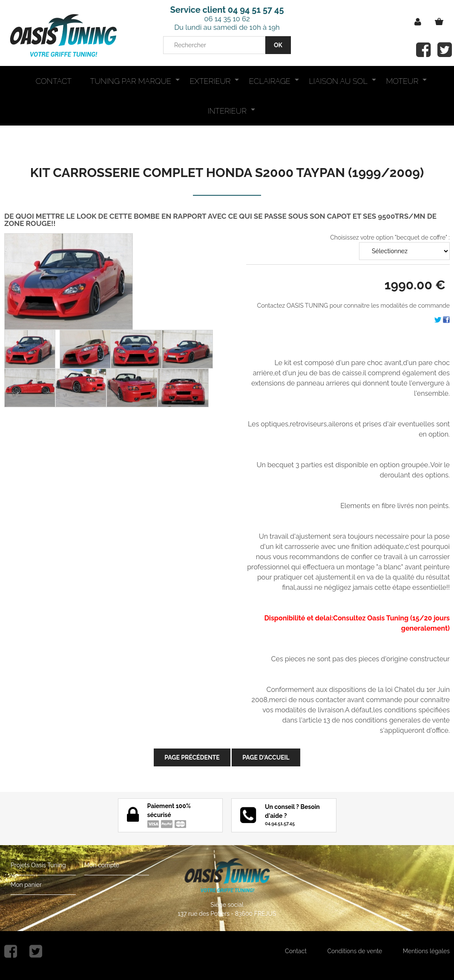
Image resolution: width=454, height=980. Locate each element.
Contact (296, 951)
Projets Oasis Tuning (38, 865)
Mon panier (26, 885)
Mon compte (102, 865)
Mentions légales (426, 951)
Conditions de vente (355, 951)
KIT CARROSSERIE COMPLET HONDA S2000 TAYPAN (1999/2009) (227, 173)
